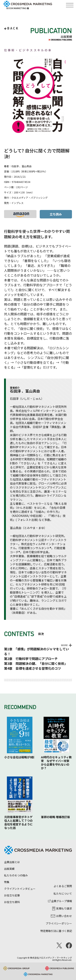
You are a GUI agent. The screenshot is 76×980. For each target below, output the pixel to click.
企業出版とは (12, 862)
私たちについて (63, 893)
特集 (7, 882)
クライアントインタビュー (20, 889)
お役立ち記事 (12, 895)
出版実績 (9, 869)
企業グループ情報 (60, 901)
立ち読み (56, 214)
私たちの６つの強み (16, 875)
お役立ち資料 (12, 902)
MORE (64, 645)
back (13, 28)
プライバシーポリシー (59, 923)
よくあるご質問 (63, 886)
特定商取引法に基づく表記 (56, 931)
